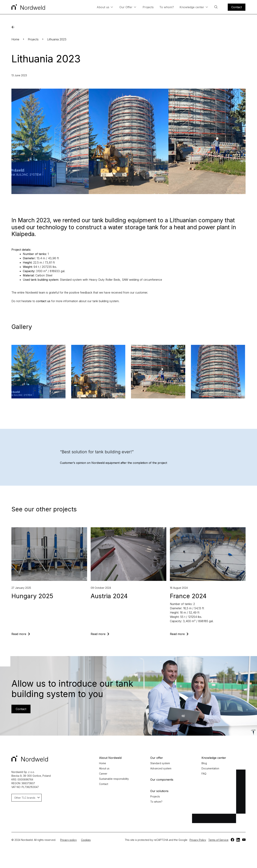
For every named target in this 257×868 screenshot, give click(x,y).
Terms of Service (218, 840)
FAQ (204, 774)
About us (105, 7)
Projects (148, 7)
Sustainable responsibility (114, 779)
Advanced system (161, 768)
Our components (162, 780)
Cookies (86, 840)
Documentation (210, 768)
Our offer (157, 758)
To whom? (167, 7)
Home (15, 39)
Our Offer (128, 7)
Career (103, 774)
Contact (237, 7)
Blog (204, 763)
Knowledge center (194, 7)
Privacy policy (68, 840)
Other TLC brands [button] (27, 798)
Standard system (160, 763)
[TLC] (232, 840)
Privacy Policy (198, 840)
